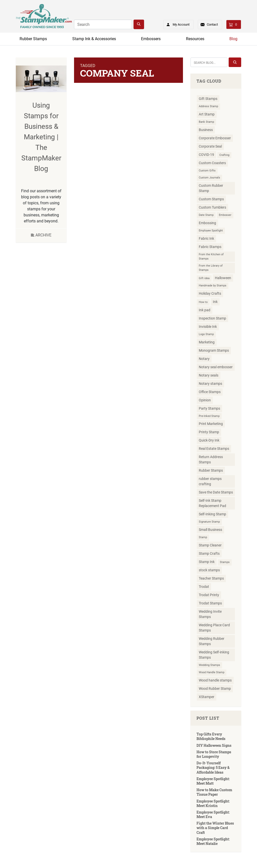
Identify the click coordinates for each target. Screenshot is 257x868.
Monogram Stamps (214, 350)
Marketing (207, 342)
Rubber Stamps (33, 39)
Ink (215, 302)
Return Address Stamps (211, 459)
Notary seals (209, 375)
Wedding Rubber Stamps (212, 641)
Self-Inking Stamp (212, 514)
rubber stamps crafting (210, 481)
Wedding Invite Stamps (210, 614)
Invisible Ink (208, 327)
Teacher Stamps (211, 578)
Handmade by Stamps (213, 286)
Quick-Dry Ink (209, 440)
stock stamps (209, 570)
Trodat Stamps (210, 603)
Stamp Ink (207, 562)
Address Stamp (208, 106)
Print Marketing (211, 424)
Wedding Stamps (209, 665)
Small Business (210, 530)
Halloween (223, 278)
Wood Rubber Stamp (215, 689)
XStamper (207, 697)
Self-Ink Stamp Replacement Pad (212, 503)
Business (206, 130)
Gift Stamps (208, 99)
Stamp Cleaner (210, 545)
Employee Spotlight (211, 231)
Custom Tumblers (212, 207)
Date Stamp (206, 215)
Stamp (203, 537)
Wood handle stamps (215, 680)
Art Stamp (207, 114)
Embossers (151, 39)
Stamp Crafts (209, 553)
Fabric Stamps (210, 247)
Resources (195, 39)
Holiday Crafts (210, 293)
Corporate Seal (210, 146)
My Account (176, 24)
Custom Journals (209, 178)
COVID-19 (206, 155)
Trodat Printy (209, 595)
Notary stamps (210, 384)
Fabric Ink (206, 238)
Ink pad (205, 310)
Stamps (225, 562)
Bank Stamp (206, 122)
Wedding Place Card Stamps (214, 628)
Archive (41, 235)
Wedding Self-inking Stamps (214, 655)
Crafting (224, 155)
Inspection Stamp (212, 318)
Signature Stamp (209, 522)
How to (203, 302)
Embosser (225, 215)
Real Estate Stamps (214, 449)
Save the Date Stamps (216, 492)
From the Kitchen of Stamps (211, 257)
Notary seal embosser (216, 367)
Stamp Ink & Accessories (94, 39)
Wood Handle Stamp (212, 672)
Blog (233, 39)
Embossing (207, 223)
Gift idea (204, 278)
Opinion (205, 400)
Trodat (204, 587)
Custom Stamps (211, 199)
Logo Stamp (206, 334)
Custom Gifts (207, 171)
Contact (212, 24)
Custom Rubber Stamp (211, 188)
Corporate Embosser (215, 138)
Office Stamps (210, 392)
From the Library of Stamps (211, 268)
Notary (204, 359)
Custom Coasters (212, 163)
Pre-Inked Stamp (209, 416)
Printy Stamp (209, 432)
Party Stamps (209, 408)
